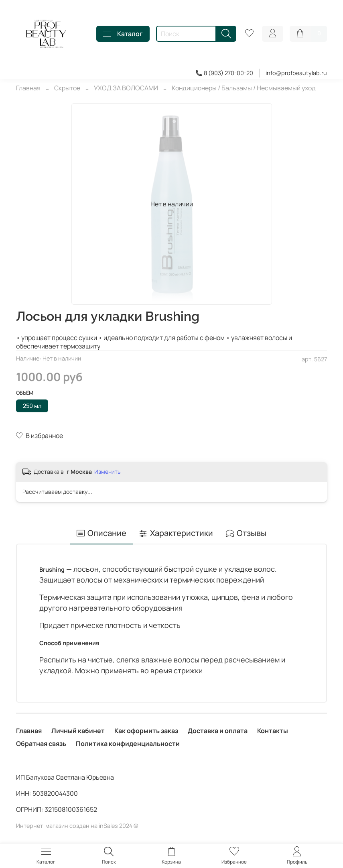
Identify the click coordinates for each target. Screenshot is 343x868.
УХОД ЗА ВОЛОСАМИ (126, 88)
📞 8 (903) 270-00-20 (224, 73)
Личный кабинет (78, 731)
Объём (25, 393)
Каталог (123, 34)
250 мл (32, 406)
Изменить (107, 472)
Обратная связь (41, 744)
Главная (28, 88)
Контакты (273, 731)
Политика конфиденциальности (128, 744)
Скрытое (67, 88)
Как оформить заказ (146, 731)
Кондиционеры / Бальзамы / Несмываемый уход (244, 88)
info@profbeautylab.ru (296, 73)
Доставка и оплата (218, 731)
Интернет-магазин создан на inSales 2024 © (77, 826)
